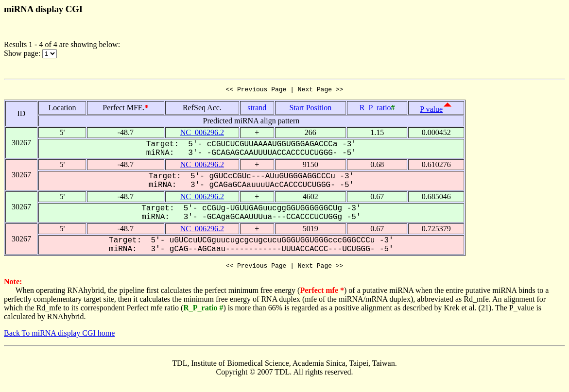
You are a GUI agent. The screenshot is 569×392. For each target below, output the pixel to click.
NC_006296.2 (202, 134)
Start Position (310, 109)
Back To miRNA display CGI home (59, 336)
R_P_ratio (375, 109)
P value (431, 111)
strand (257, 109)
